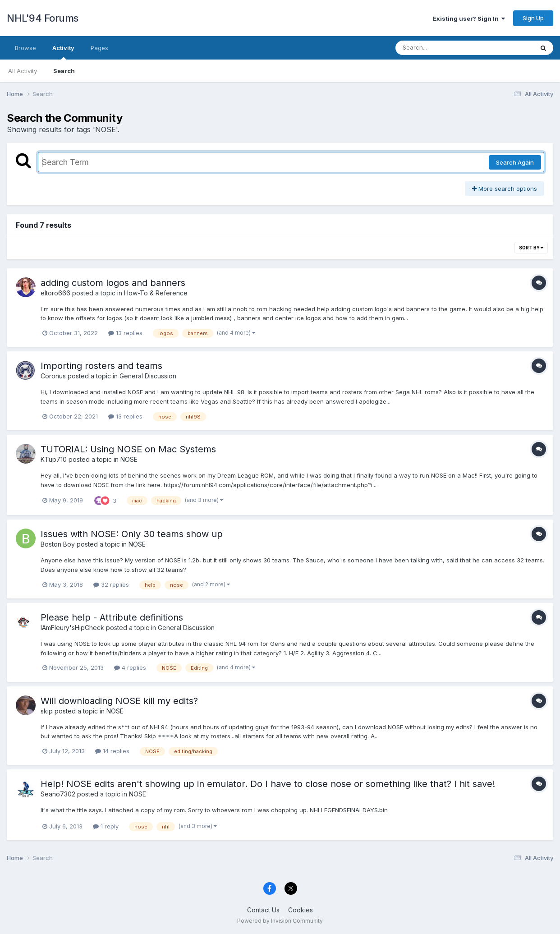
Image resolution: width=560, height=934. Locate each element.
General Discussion (148, 376)
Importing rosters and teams (101, 366)
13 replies (125, 333)
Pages (99, 48)
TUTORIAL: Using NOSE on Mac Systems (128, 449)
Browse (25, 48)
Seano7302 (58, 794)
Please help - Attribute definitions (112, 617)
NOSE (129, 459)
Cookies (301, 910)
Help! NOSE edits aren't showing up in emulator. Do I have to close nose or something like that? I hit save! (268, 784)
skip (47, 711)
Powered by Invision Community (280, 921)
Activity (63, 52)
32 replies (111, 584)
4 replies (130, 667)
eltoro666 (55, 293)
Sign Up (533, 18)
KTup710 (54, 459)
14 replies (112, 751)
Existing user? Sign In (469, 18)
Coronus (53, 376)
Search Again (515, 162)
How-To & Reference (156, 293)
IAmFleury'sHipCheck (72, 628)
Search (64, 71)
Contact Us (263, 910)
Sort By (531, 248)
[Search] (440, 48)
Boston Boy (58, 544)
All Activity (23, 71)
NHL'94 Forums (43, 18)
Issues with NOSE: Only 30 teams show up (132, 534)
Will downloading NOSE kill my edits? (119, 701)
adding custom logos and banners (113, 283)
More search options (505, 189)
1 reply (106, 826)
